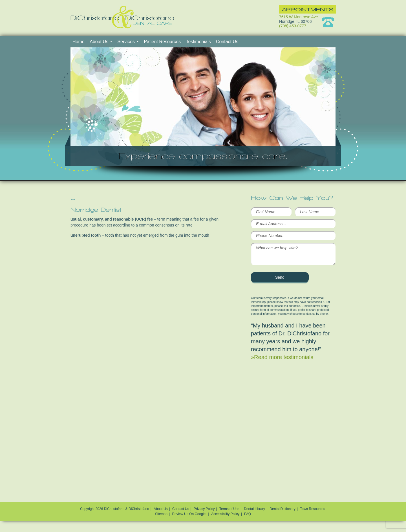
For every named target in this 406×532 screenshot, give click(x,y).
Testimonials (198, 42)
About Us (99, 42)
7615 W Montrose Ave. (299, 17)
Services (126, 42)
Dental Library (254, 509)
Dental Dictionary (282, 509)
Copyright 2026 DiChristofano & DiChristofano (115, 509)
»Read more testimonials (282, 357)
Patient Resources (162, 42)
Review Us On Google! (189, 514)
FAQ (248, 514)
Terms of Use (229, 509)
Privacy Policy (204, 509)
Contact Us (227, 42)
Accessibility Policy (225, 514)
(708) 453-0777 (293, 26)
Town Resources (313, 509)
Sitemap (161, 514)
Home (79, 42)
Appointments (308, 9)
